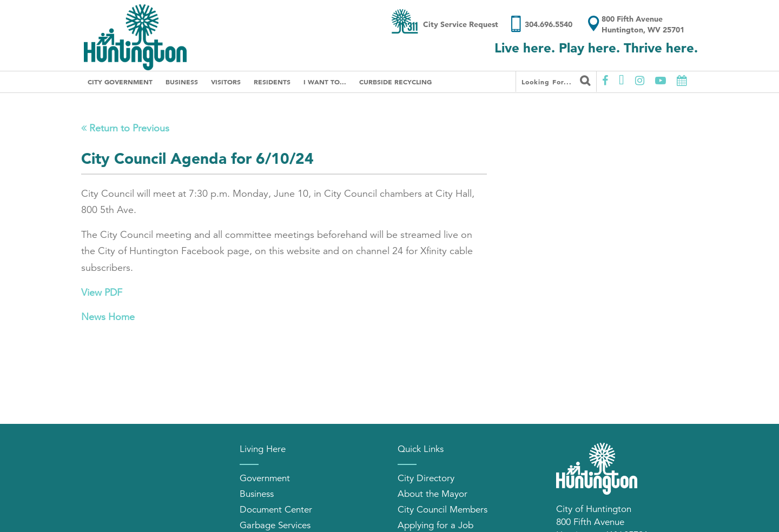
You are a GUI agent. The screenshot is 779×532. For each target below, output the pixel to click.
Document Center (276, 510)
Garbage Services (275, 525)
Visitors (226, 82)
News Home (108, 317)
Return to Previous (125, 128)
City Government (120, 82)
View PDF (102, 292)
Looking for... (556, 81)
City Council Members (443, 510)
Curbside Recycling (395, 82)
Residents (272, 82)
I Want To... (325, 82)
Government (265, 478)
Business (182, 82)
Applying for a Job (435, 525)
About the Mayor (433, 494)
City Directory (426, 478)
